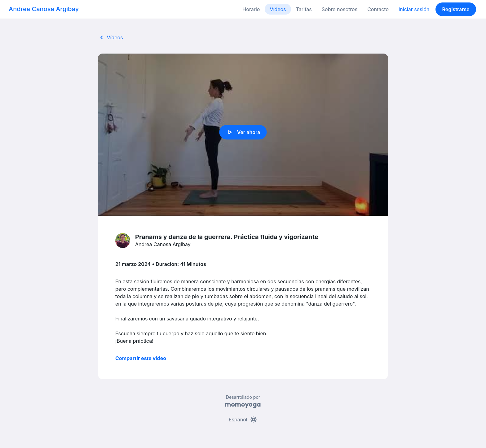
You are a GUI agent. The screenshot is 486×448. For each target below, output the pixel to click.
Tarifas (304, 9)
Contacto (378, 9)
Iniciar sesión (414, 9)
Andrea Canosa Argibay (44, 9)
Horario (251, 9)
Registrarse (456, 9)
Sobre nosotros (340, 9)
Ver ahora (243, 132)
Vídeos (278, 9)
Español (243, 420)
